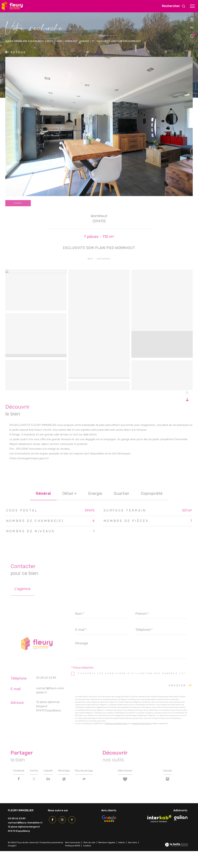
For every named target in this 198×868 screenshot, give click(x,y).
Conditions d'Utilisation (142, 724)
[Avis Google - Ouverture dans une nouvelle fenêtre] (109, 835)
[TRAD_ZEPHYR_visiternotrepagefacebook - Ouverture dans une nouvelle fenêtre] (51, 836)
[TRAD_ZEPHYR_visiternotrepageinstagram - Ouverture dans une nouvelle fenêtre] (61, 836)
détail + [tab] (69, 493)
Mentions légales (107, 859)
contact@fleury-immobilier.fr (25, 839)
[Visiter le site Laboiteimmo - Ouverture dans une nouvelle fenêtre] (176, 862)
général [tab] (43, 493)
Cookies (87, 862)
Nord (59, 41)
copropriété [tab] (152, 493)
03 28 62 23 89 (46, 678)
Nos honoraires (73, 859)
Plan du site (90, 859)
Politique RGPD (73, 862)
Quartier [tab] (122, 493)
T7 (93, 41)
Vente (50, 41)
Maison (85, 41)
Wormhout (71, 41)
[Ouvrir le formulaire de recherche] (174, 6)
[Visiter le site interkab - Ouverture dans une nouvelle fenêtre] (159, 835)
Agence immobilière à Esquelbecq (24, 41)
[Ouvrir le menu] (192, 6)
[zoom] (36, 272)
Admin (122, 859)
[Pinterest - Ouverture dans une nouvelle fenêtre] (71, 836)
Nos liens (133, 859)
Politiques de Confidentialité (116, 724)
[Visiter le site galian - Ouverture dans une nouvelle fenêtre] (181, 835)
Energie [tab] (95, 493)
